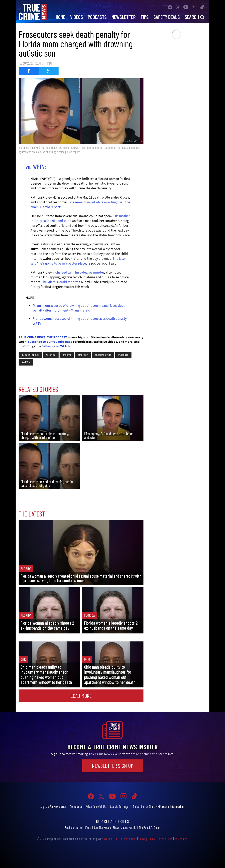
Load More (81, 696)
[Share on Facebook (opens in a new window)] (29, 71)
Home (61, 17)
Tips (145, 17)
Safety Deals (167, 17)
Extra (88, 827)
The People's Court (149, 827)
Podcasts (97, 17)
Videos (77, 17)
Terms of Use (165, 839)
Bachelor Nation (74, 827)
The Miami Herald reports (60, 282)
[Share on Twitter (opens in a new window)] (49, 71)
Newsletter (124, 17)
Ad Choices (181, 839)
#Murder (83, 355)
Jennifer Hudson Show (106, 827)
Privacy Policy (147, 839)
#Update (123, 355)
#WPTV (26, 362)
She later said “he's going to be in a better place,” (78, 261)
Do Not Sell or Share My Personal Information (158, 806)
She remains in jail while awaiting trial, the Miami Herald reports (80, 205)
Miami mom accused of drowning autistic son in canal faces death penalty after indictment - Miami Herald (80, 308)
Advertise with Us (96, 806)
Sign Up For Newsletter (53, 806)
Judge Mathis (129, 827)
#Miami (67, 355)
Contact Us (76, 806)
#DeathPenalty (30, 355)
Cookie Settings (119, 806)
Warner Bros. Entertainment (120, 839)
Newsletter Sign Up (113, 766)
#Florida (51, 355)
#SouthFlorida (103, 355)
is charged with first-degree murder (78, 273)
